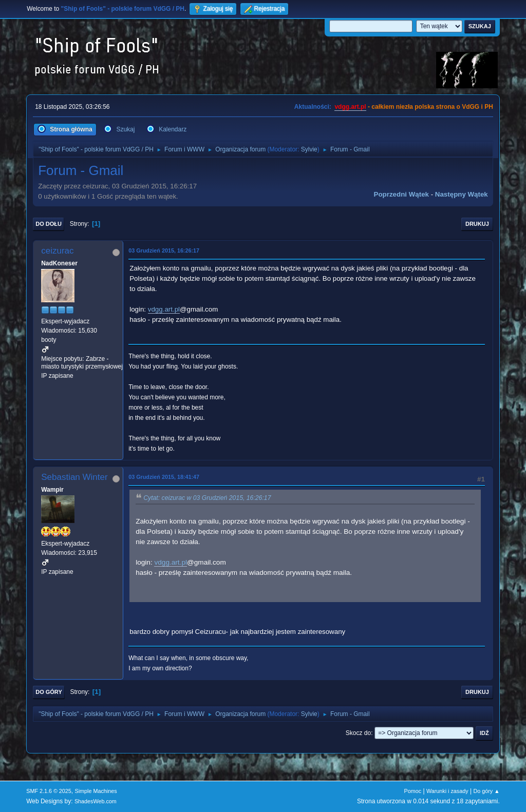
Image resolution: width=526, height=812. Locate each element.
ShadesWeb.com (96, 801)
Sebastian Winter (74, 477)
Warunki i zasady (447, 791)
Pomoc (413, 791)
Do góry (49, 692)
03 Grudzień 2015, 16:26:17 (164, 250)
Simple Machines (96, 791)
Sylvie (309, 149)
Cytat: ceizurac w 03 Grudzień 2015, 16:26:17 (207, 498)
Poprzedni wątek (401, 194)
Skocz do (358, 733)
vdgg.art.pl (350, 107)
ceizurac (57, 251)
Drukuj (477, 224)
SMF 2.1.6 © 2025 (49, 791)
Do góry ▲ (486, 791)
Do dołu (49, 224)
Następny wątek (462, 194)
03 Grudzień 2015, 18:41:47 (164, 477)
